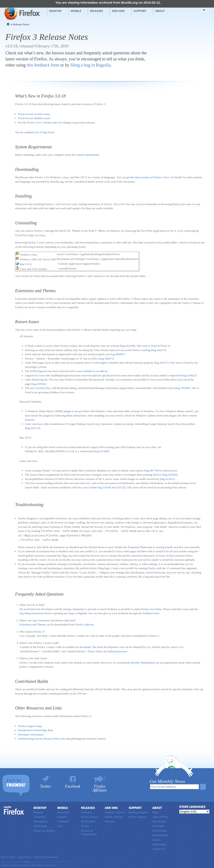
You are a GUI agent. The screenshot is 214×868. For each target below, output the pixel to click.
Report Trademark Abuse (46, 856)
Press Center (159, 829)
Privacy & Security (44, 829)
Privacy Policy (8, 856)
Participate (158, 825)
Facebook (73, 785)
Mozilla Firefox (22, 13)
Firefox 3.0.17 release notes (42, 122)
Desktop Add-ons (115, 811)
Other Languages (192, 806)
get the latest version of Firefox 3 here (148, 177)
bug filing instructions (32, 612)
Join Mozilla (159, 820)
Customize (40, 815)
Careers (157, 838)
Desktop (56, 11)
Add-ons (118, 11)
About (160, 11)
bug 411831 (167, 478)
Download (63, 811)
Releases (97, 11)
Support (140, 11)
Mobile (76, 11)
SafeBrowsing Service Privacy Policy (39, 737)
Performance (41, 820)
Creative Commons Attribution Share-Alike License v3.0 (28, 864)
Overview (87, 811)
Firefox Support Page (30, 725)
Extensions (26, 623)
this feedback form (43, 65)
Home (8, 24)
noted (27, 860)
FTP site (82, 692)
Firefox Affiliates (100, 787)
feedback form (151, 612)
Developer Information (31, 733)
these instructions (76, 415)
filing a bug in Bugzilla (91, 65)
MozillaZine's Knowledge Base (36, 729)
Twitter (46, 785)
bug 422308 (128, 345)
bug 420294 (170, 474)
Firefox (14, 809)
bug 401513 (33, 428)
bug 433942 (39, 383)
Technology (40, 825)
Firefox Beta (88, 820)
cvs (149, 646)
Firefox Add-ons (85, 623)
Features (38, 811)
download (85, 646)
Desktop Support (138, 811)
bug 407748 (152, 470)
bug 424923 (189, 375)
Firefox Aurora (89, 815)
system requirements (88, 155)
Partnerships (159, 843)
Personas (110, 820)
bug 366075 (106, 358)
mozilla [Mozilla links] (195, 11)
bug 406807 (117, 354)
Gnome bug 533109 (100, 487)
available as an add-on (95, 371)
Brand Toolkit (160, 834)
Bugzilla (82, 612)
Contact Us (159, 848)
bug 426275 (159, 350)
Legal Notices (25, 856)
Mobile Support (137, 815)
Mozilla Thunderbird (142, 661)
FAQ (60, 825)
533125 (121, 487)
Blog (155, 811)
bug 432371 (161, 362)
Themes (42, 623)
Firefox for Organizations (89, 831)
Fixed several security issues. (34, 114)
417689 (104, 451)
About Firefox (160, 815)
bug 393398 (182, 388)
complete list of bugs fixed (39, 132)
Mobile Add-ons (114, 815)
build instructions (117, 650)
